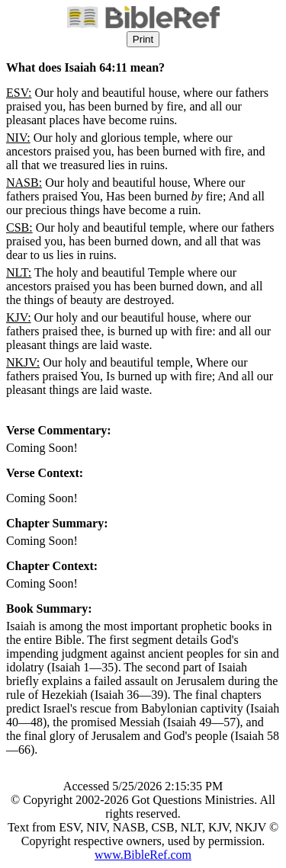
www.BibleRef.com (143, 855)
